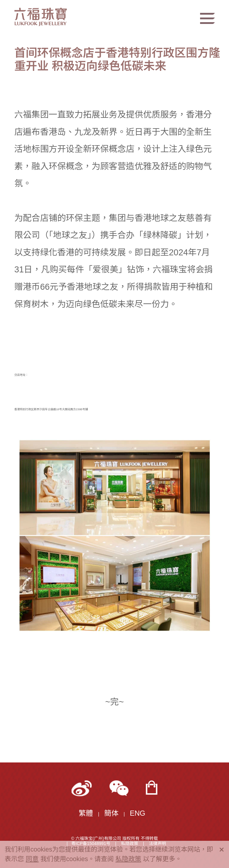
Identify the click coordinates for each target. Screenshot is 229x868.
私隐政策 (128, 859)
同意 (32, 859)
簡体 (112, 813)
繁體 (86, 813)
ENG (137, 813)
